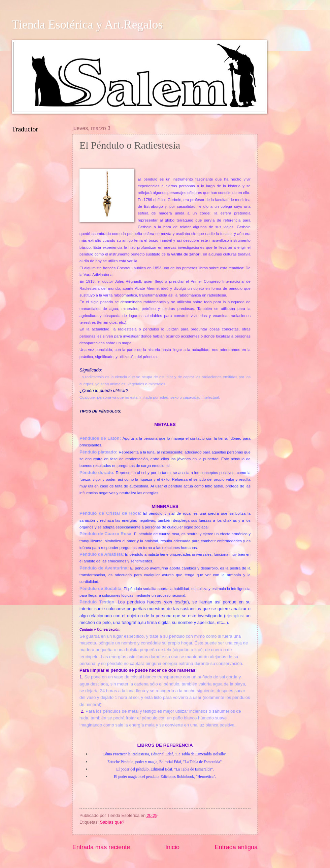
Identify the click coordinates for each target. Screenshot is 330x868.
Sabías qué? (112, 822)
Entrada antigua (236, 847)
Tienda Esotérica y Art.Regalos (87, 25)
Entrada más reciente (101, 847)
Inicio (172, 847)
